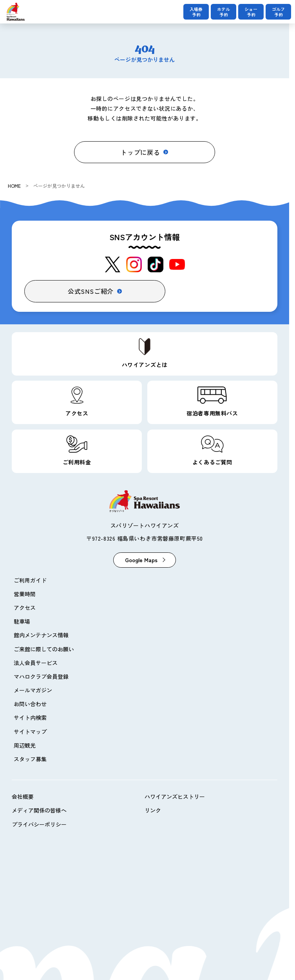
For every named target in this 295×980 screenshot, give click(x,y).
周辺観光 (25, 745)
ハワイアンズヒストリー (175, 797)
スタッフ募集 (30, 759)
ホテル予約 (224, 12)
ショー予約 (251, 12)
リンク (153, 810)
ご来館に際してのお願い (44, 649)
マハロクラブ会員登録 (41, 676)
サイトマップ (30, 732)
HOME (14, 186)
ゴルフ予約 (278, 12)
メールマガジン (33, 690)
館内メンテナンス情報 (41, 635)
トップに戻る (140, 152)
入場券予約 (196, 12)
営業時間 (25, 594)
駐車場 (22, 621)
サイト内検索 (30, 717)
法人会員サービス (36, 663)
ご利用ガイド (30, 580)
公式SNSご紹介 (91, 291)
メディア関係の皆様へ (39, 810)
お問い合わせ (30, 704)
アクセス (25, 608)
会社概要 (23, 797)
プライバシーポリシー (39, 824)
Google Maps (141, 560)
